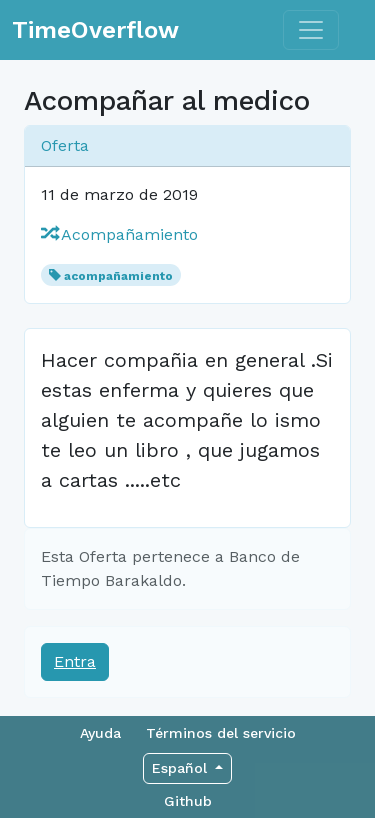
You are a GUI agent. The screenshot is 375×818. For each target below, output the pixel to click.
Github (188, 801)
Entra (75, 661)
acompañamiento (118, 276)
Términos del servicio (221, 733)
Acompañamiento (119, 234)
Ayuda (100, 733)
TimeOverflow (95, 30)
